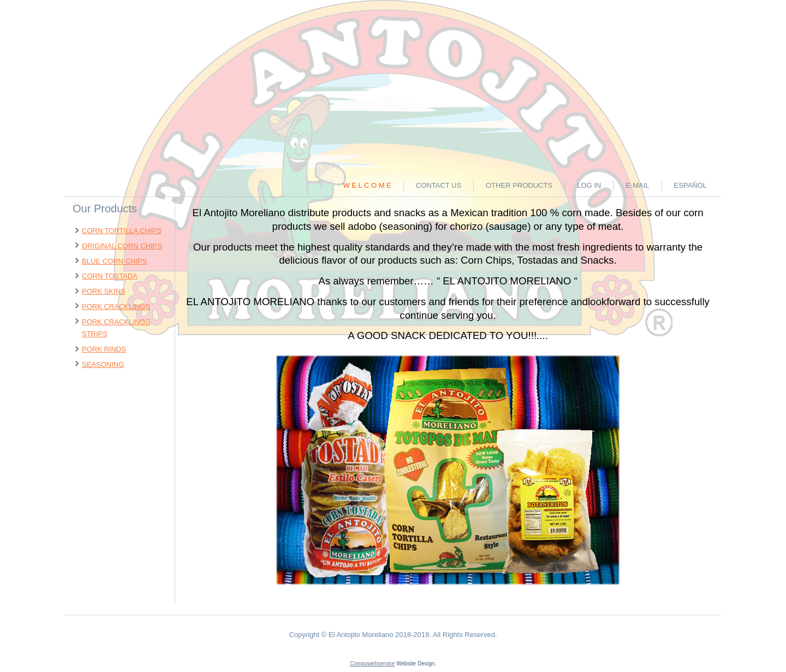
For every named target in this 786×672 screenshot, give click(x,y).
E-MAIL (637, 185)
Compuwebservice (372, 664)
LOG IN (589, 185)
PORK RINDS (104, 349)
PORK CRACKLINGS (116, 307)
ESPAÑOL (690, 185)
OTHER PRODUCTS (519, 185)
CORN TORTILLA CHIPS (122, 231)
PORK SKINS (103, 291)
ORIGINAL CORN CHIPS (122, 246)
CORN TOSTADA (110, 276)
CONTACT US (439, 185)
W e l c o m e (367, 185)
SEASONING (103, 364)
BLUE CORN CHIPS (114, 261)
